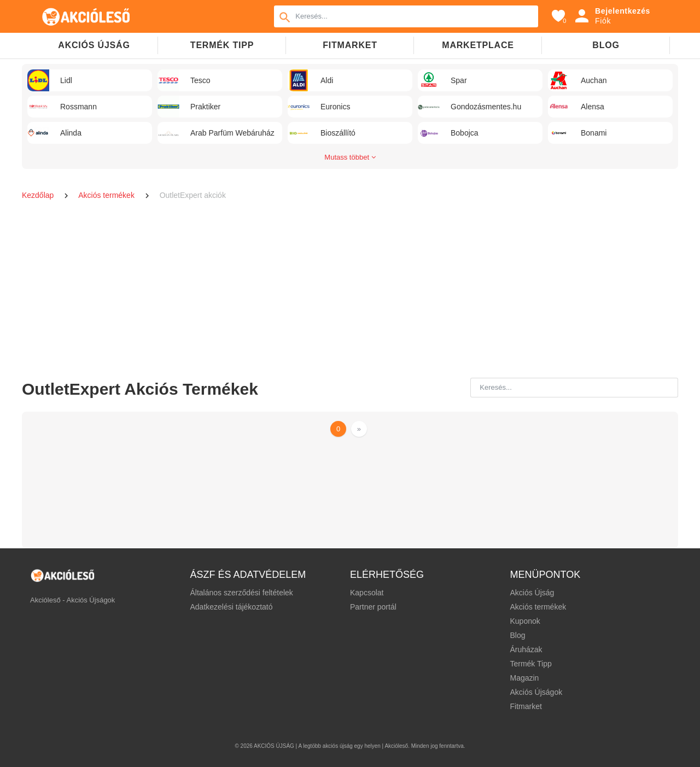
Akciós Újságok (536, 692)
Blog (606, 45)
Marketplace (478, 45)
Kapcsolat (367, 593)
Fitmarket (350, 45)
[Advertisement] (350, 291)
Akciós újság (94, 45)
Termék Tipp (530, 664)
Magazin (524, 678)
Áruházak (526, 649)
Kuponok (525, 621)
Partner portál (373, 607)
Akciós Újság (532, 593)
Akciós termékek (107, 195)
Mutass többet (350, 157)
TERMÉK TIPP (222, 45)
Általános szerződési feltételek (242, 593)
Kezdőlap (39, 195)
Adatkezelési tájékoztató (232, 607)
